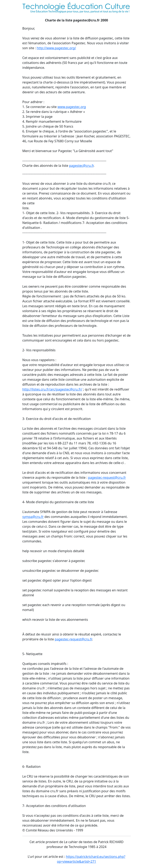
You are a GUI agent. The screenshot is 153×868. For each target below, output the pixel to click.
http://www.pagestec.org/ (56, 48)
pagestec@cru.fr (81, 166)
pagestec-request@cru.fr (107, 477)
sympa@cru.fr (33, 517)
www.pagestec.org (72, 107)
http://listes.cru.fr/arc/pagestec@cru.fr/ (52, 389)
